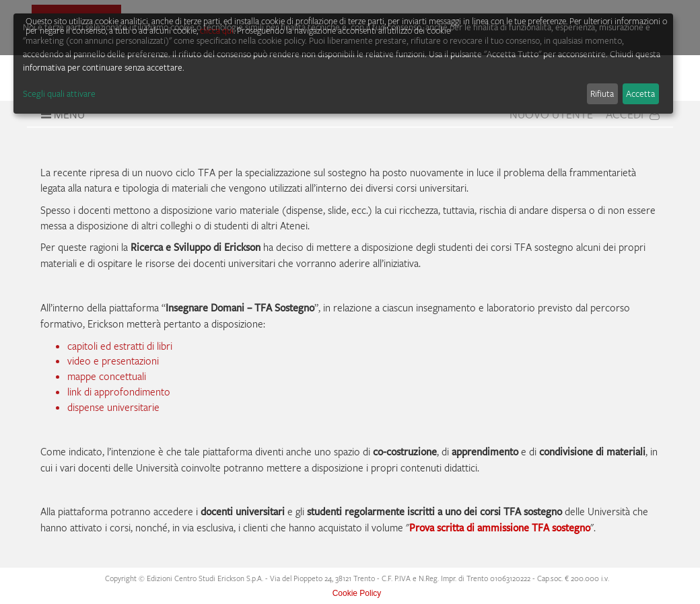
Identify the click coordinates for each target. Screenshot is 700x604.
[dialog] (343, 64)
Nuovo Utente (551, 114)
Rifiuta (602, 93)
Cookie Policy (357, 593)
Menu (61, 114)
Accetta (640, 93)
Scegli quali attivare (59, 93)
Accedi (633, 114)
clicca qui (217, 30)
